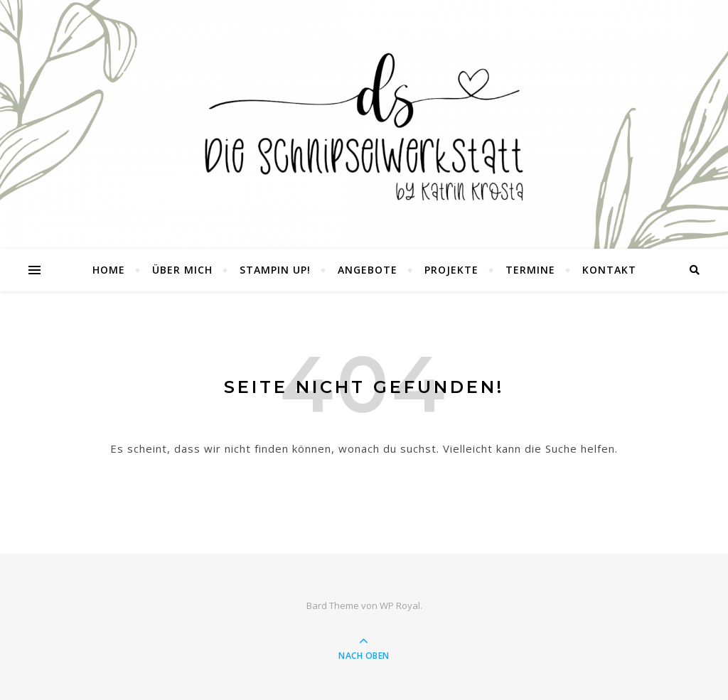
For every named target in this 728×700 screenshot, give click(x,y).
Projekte (451, 270)
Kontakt (609, 270)
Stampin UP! (275, 270)
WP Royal (400, 605)
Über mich (182, 270)
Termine (530, 270)
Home (109, 270)
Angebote (368, 270)
